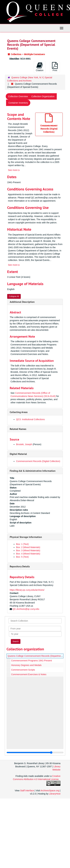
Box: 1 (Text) (22, 544)
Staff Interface (27, 791)
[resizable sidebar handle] (35, 752)
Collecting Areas (19, 412)
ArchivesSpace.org (50, 791)
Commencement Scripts (23, 670)
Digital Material (18, 454)
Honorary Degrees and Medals (26, 665)
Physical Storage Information (26, 537)
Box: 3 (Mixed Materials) (28, 550)
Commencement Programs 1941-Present (31, 661)
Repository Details (20, 566)
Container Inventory (18, 103)
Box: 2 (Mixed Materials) (28, 547)
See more (14, 170)
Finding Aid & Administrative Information (33, 471)
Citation (40, 67)
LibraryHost (55, 794)
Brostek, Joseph (24, 444)
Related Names (18, 429)
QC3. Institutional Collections (30, 419)
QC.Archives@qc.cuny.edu (26, 609)
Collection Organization (43, 96)
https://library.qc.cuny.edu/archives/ (27, 590)
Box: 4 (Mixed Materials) (28, 554)
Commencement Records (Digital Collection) (38, 461)
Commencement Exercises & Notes (29, 674)
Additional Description (22, 302)
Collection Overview (18, 96)
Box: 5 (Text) (22, 557)
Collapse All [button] (14, 296)
